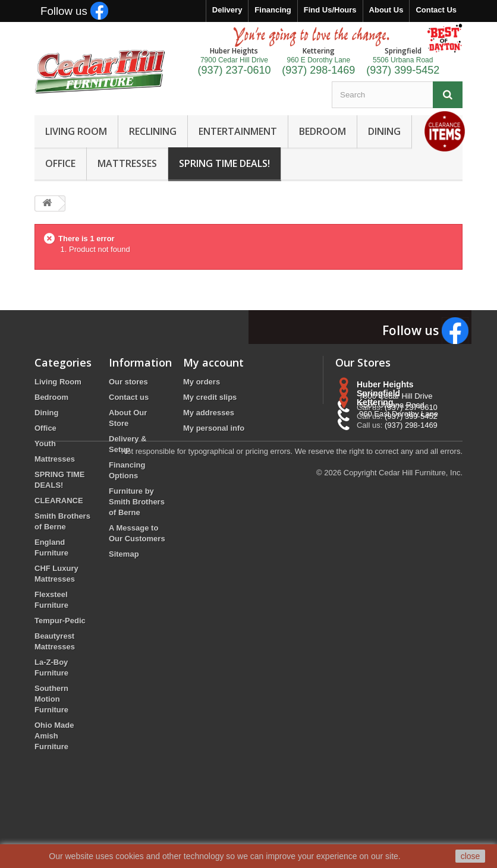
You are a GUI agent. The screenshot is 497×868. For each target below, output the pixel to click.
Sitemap (124, 554)
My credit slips (210, 397)
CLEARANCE (59, 501)
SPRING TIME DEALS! (224, 163)
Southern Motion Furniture (51, 699)
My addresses (209, 413)
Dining (46, 413)
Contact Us (436, 10)
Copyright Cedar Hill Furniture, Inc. (403, 803)
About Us (386, 10)
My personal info (214, 428)
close (471, 856)
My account (213, 362)
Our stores (128, 382)
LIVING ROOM (76, 131)
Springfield (378, 428)
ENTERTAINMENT (238, 131)
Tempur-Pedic (60, 621)
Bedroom (51, 397)
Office (45, 428)
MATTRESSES (127, 163)
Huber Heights (385, 384)
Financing (273, 10)
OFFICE (60, 163)
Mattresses (55, 459)
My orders (202, 382)
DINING (384, 131)
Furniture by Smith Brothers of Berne (137, 502)
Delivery (227, 10)
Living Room (58, 382)
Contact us (129, 397)
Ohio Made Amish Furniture (54, 736)
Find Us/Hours (330, 10)
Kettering (375, 472)
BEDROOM (323, 131)
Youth (45, 444)
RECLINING (153, 131)
